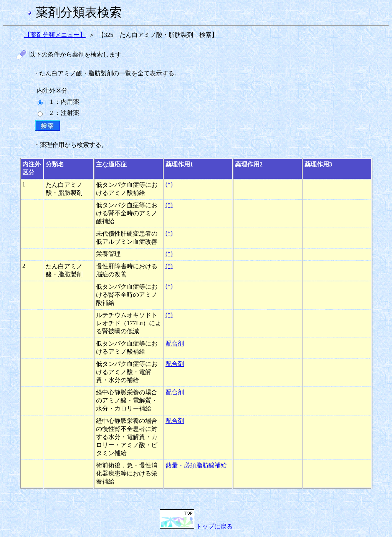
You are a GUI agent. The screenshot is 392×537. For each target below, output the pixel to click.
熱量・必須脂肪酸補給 (196, 465)
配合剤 (175, 343)
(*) (169, 184)
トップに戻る (196, 526)
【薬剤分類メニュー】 (55, 35)
